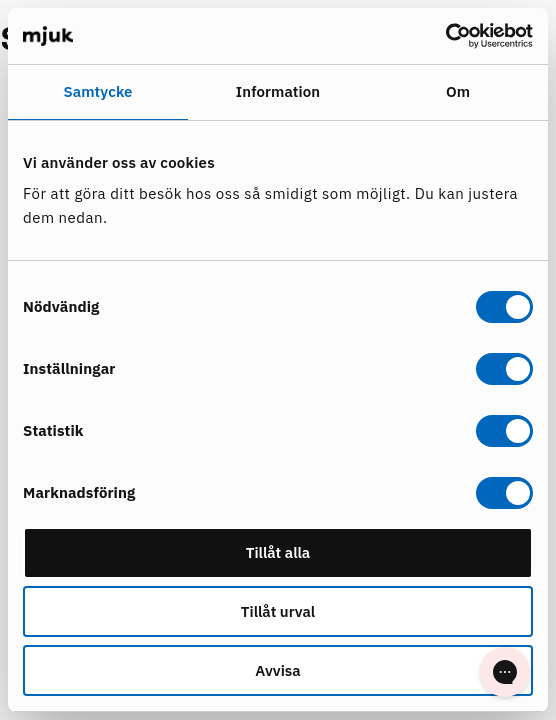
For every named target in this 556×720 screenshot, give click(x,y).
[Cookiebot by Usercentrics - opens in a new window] (445, 36)
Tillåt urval (278, 611)
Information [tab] (278, 91)
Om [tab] (458, 91)
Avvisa (277, 670)
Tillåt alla (278, 552)
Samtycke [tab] (97, 91)
